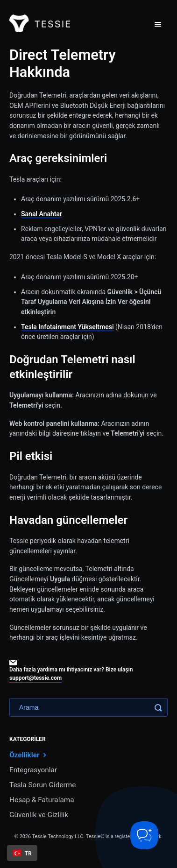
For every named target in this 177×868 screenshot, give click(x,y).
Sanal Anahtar (42, 214)
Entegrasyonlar (33, 770)
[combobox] (22, 853)
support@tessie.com (35, 678)
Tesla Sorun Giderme (42, 785)
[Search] (88, 707)
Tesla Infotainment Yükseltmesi (67, 327)
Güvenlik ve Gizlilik (39, 815)
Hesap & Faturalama (42, 800)
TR (22, 853)
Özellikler (29, 755)
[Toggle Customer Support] (144, 835)
